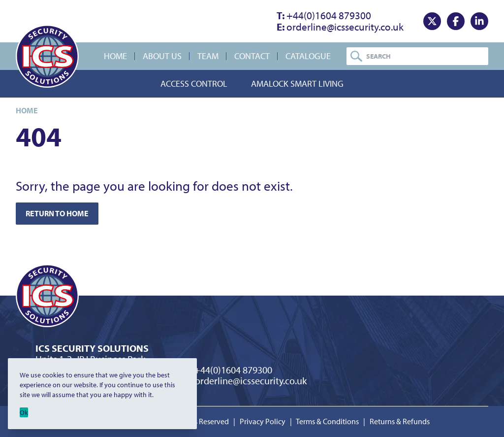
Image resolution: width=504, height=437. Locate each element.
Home (115, 56)
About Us (162, 56)
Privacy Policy (263, 421)
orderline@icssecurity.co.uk (340, 27)
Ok (24, 412)
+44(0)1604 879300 (324, 15)
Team (208, 56)
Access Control (194, 84)
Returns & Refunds (400, 421)
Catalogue (308, 56)
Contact (252, 56)
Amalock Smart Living (297, 84)
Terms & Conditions (327, 421)
